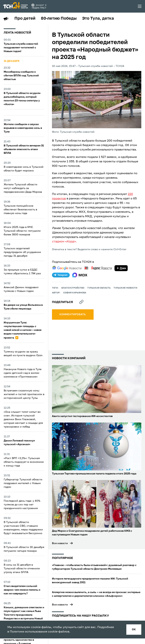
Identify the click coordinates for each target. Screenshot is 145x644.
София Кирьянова (75, 293)
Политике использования (28, 632)
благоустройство (73, 288)
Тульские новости (125, 288)
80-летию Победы (59, 19)
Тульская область (99, 288)
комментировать (73, 314)
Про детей (25, 19)
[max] (80, 275)
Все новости (60, 543)
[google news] (67, 268)
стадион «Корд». (64, 242)
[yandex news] (98, 268)
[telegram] (61, 275)
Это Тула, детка (98, 19)
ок (134, 630)
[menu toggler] (140, 6)
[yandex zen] (121, 268)
